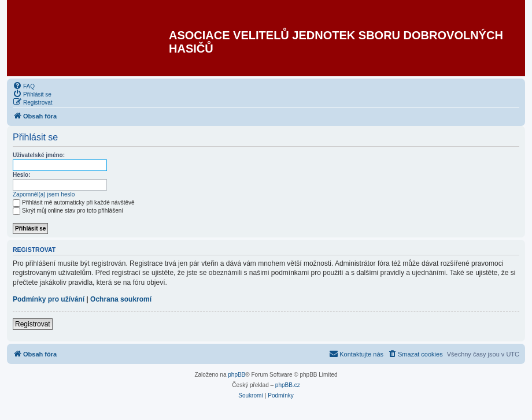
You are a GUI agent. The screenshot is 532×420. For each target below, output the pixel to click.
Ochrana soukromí (121, 299)
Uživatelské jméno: (39, 155)
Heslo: (22, 175)
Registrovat (33, 324)
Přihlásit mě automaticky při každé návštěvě (74, 202)
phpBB (237, 375)
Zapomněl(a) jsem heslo (44, 194)
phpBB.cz (288, 385)
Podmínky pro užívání (49, 299)
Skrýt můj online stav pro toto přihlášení (68, 211)
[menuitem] (24, 86)
